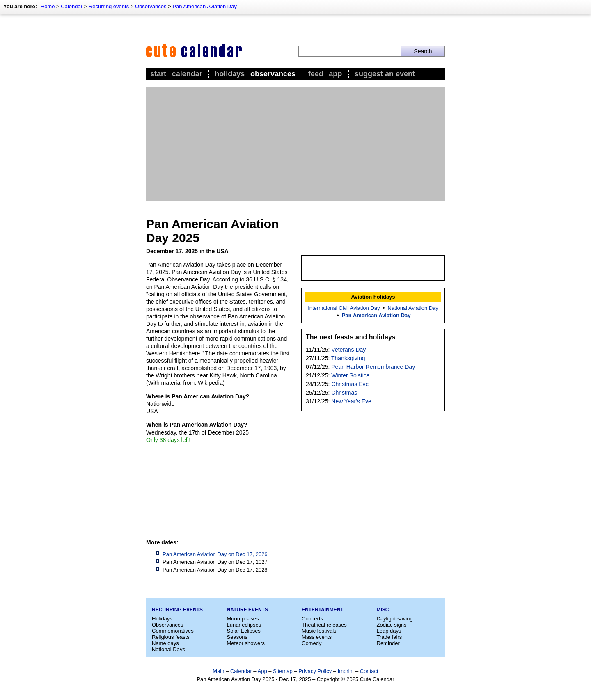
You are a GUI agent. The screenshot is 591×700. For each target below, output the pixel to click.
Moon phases (243, 619)
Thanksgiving (348, 358)
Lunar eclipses (244, 625)
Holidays (230, 74)
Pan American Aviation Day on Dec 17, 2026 (215, 554)
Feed (316, 74)
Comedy (312, 643)
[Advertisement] (295, 144)
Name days (165, 643)
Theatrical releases (324, 625)
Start (158, 74)
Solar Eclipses (244, 631)
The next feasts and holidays (351, 337)
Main (218, 671)
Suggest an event (385, 74)
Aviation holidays (373, 297)
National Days (168, 649)
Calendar (72, 6)
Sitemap (283, 671)
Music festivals (319, 631)
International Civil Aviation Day (344, 308)
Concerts (312, 619)
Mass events (317, 637)
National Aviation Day (413, 308)
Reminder (388, 643)
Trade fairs (389, 637)
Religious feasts (171, 637)
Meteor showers (246, 643)
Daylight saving (395, 619)
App (335, 74)
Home (48, 6)
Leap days (389, 631)
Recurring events (109, 6)
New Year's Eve (351, 401)
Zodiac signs (392, 625)
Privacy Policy (315, 671)
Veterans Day (348, 350)
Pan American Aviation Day (205, 6)
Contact (369, 671)
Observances (151, 6)
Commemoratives (173, 631)
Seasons (237, 637)
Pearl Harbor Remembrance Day (373, 367)
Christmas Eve (350, 384)
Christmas (344, 393)
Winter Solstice (350, 375)
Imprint (346, 671)
